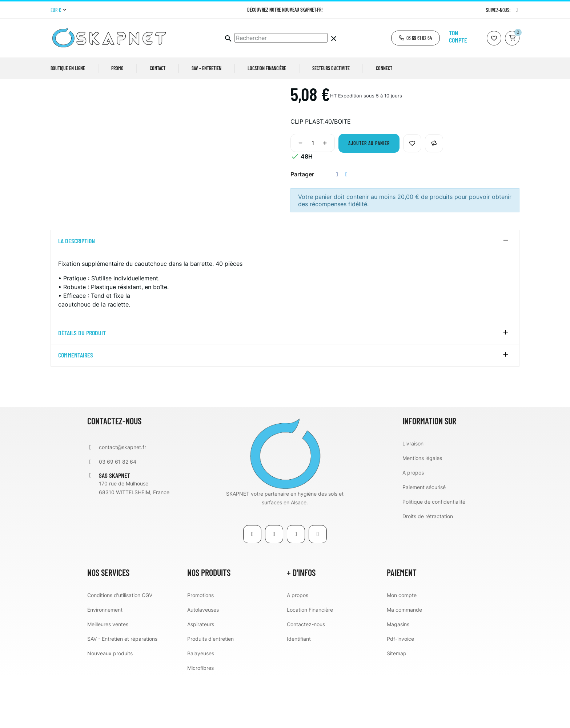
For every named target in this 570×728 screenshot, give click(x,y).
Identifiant (299, 690)
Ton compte (458, 36)
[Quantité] (313, 194)
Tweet (346, 226)
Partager (337, 226)
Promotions (200, 646)
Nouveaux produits (110, 704)
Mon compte (402, 646)
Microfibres (200, 719)
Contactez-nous (306, 675)
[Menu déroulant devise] (58, 10)
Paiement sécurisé (424, 538)
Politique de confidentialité (434, 553)
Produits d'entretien (210, 690)
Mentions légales (422, 509)
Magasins (398, 675)
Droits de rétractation (428, 567)
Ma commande (404, 661)
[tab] (285, 292)
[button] (416, 38)
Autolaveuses (203, 661)
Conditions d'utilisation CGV (120, 646)
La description (77, 292)
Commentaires (76, 407)
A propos (413, 523)
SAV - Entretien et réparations (122, 690)
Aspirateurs (201, 675)
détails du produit (82, 384)
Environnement (105, 661)
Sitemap (397, 704)
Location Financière (310, 661)
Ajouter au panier (369, 194)
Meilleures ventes (108, 675)
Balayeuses (201, 704)
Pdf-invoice (400, 690)
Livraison (413, 494)
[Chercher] (281, 38)
